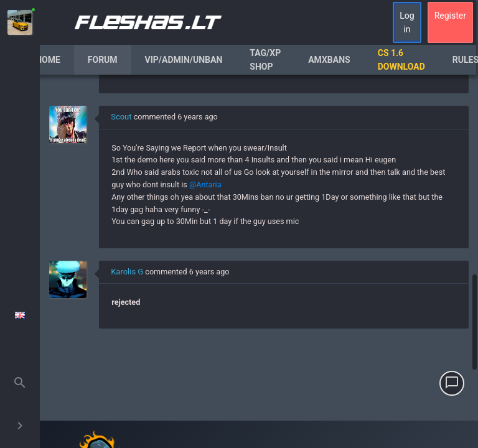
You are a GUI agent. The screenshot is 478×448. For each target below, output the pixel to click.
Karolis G (127, 272)
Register (450, 16)
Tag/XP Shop (265, 60)
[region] (259, 261)
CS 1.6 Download (401, 60)
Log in (407, 22)
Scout (121, 117)
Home (48, 60)
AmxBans (329, 60)
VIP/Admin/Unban (184, 60)
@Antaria (205, 184)
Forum (103, 60)
